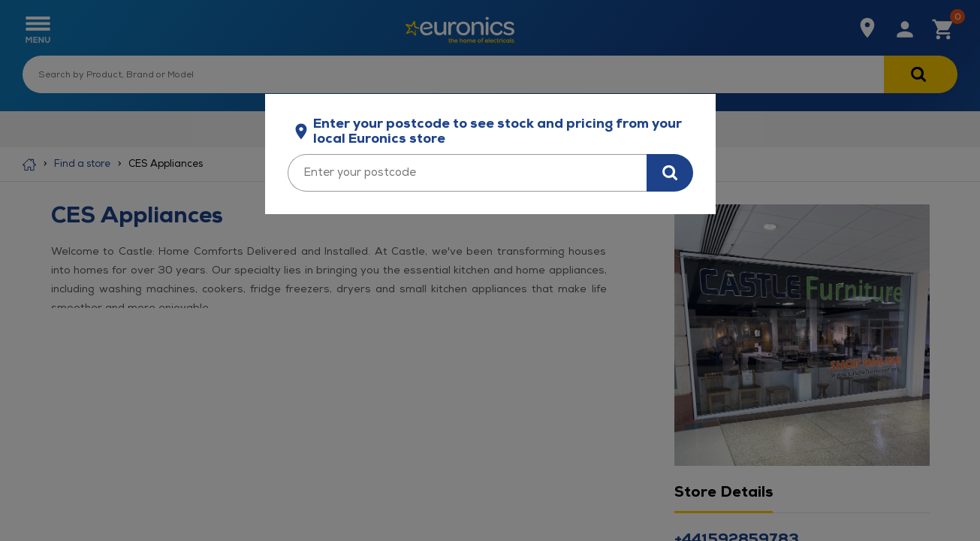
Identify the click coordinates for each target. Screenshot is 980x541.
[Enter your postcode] (467, 173)
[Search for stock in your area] (670, 173)
